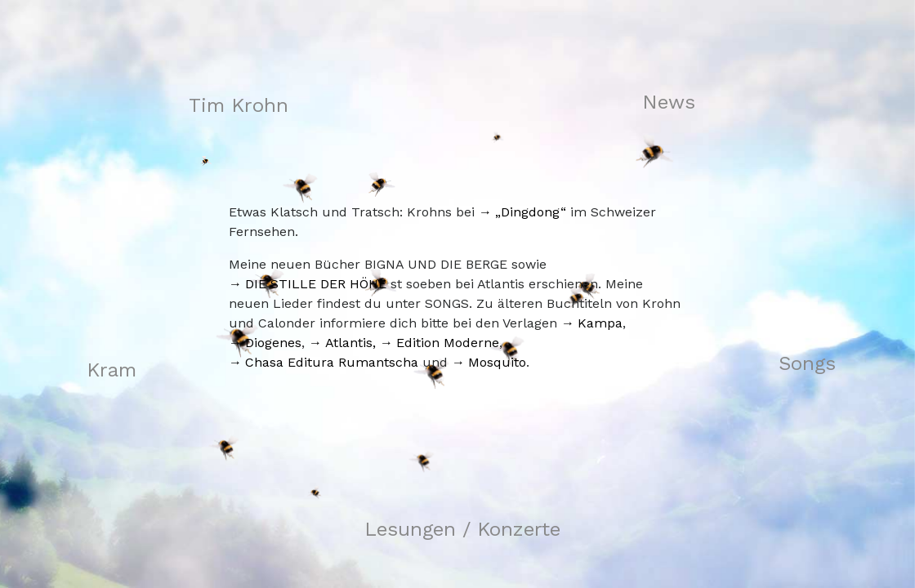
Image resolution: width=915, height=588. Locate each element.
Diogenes (273, 343)
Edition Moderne (448, 343)
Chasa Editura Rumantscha (332, 362)
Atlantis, (350, 343)
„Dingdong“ (531, 212)
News (669, 102)
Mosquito (497, 362)
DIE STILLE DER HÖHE (316, 284)
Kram (112, 370)
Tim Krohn (239, 105)
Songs (807, 363)
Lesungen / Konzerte (462, 529)
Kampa (600, 323)
